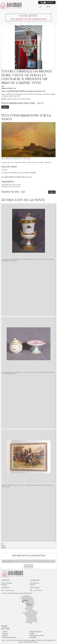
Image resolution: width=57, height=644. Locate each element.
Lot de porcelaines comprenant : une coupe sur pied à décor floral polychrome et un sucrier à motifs (28, 373)
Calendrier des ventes (37, 636)
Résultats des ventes (9, 637)
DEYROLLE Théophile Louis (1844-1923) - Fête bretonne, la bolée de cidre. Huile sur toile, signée (27, 486)
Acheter (5, 636)
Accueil (5, 632)
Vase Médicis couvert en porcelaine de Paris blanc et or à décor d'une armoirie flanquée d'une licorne (28, 260)
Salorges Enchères (36, 632)
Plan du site (41, 640)
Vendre (32, 634)
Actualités (33, 637)
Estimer (5, 634)
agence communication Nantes (28, 642)
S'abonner (28, 566)
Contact (47, 3)
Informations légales (29, 640)
